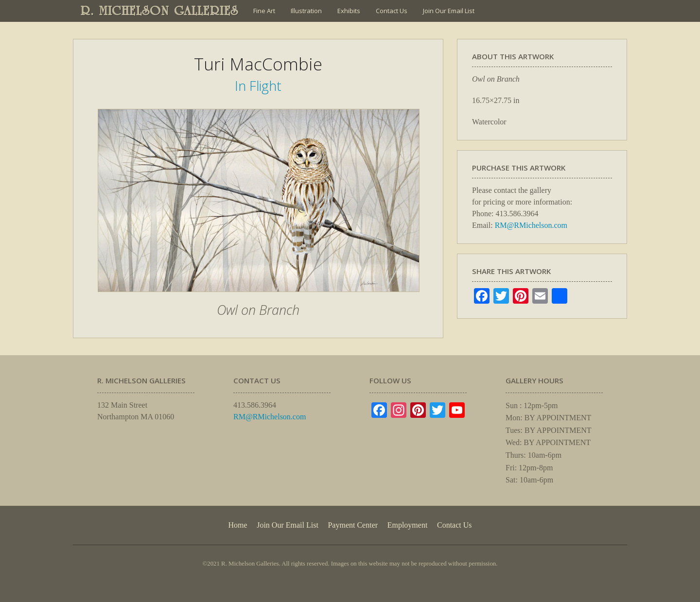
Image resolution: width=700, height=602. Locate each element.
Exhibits (349, 11)
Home (237, 525)
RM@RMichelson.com (531, 225)
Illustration (306, 11)
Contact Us (392, 11)
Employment (408, 525)
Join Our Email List (449, 11)
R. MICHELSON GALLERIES (160, 11)
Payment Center (353, 525)
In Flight (258, 86)
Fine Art (264, 11)
